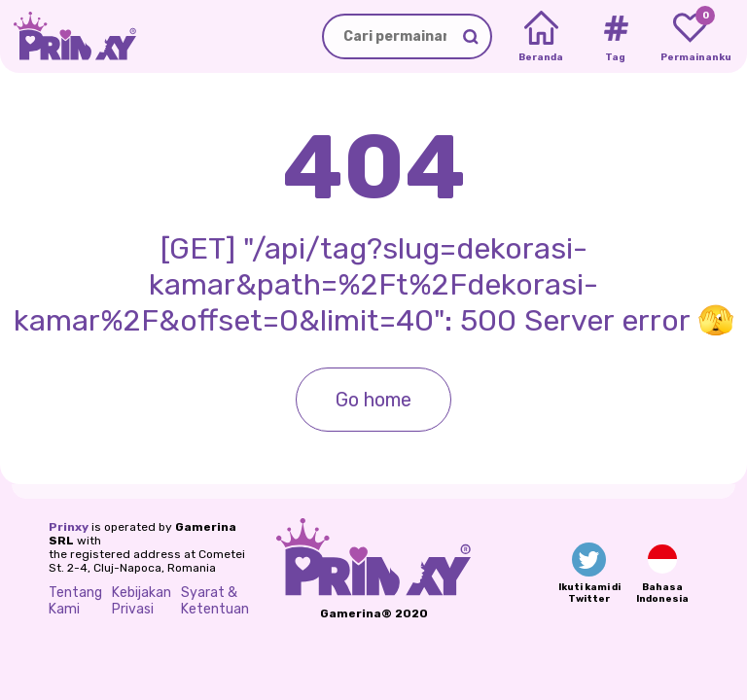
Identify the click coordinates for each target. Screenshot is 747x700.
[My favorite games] (690, 37)
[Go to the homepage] (68, 36)
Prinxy (69, 527)
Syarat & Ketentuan (215, 601)
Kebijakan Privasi (142, 601)
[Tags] (615, 37)
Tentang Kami (75, 601)
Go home (373, 400)
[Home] (541, 37)
